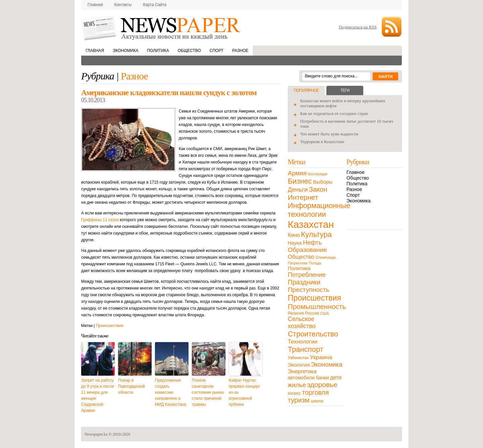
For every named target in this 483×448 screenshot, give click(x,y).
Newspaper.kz (96, 434)
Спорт (217, 51)
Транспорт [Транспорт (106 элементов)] (306, 349)
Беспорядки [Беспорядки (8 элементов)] (318, 174)
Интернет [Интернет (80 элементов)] (303, 197)
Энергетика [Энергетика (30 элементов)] (302, 371)
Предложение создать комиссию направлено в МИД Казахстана (171, 392)
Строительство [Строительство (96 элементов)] (313, 334)
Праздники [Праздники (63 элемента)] (304, 282)
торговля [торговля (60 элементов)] (316, 392)
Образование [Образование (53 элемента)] (307, 250)
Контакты (123, 5)
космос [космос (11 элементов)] (294, 393)
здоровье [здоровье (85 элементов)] (322, 385)
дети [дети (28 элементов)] (336, 377)
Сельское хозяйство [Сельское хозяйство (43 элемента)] (302, 323)
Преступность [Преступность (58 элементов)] (309, 290)
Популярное (306, 90)
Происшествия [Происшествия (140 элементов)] (314, 298)
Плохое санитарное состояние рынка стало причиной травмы (208, 392)
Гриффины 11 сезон (100, 220)
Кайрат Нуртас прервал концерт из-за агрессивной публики (245, 392)
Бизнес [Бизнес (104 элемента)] (300, 181)
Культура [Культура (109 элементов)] (316, 234)
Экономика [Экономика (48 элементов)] (327, 364)
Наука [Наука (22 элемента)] (295, 243)
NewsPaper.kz (162, 28)
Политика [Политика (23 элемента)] (299, 268)
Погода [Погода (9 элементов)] (315, 263)
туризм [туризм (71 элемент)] (299, 400)
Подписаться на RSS (358, 27)
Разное (240, 51)
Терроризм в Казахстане (322, 142)
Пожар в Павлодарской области (131, 386)
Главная (95, 5)
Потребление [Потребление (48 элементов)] (307, 275)
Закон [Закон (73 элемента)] (318, 189)
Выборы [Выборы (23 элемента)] (323, 182)
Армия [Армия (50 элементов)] (297, 173)
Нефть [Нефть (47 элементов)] (312, 242)
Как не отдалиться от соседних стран (334, 114)
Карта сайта (155, 5)
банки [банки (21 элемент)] (323, 378)
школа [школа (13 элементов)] (317, 401)
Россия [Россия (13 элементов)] (312, 313)
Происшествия (110, 326)
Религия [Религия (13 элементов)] (296, 313)
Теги (345, 90)
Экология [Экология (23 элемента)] (299, 365)
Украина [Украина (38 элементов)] (321, 357)
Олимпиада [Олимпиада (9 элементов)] (326, 257)
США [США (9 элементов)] (325, 313)
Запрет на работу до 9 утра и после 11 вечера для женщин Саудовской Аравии (98, 395)
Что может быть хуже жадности (329, 134)
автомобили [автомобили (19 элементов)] (301, 378)
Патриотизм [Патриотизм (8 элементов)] (298, 263)
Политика (158, 51)
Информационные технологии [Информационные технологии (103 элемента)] (319, 210)
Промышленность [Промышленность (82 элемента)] (317, 306)
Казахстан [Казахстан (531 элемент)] (311, 224)
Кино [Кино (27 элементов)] (294, 235)
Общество (189, 51)
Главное (356, 172)
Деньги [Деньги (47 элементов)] (298, 189)
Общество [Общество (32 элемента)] (301, 257)
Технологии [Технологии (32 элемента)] (303, 342)
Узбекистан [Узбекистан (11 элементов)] (298, 358)
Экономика (125, 51)
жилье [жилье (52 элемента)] (297, 385)
